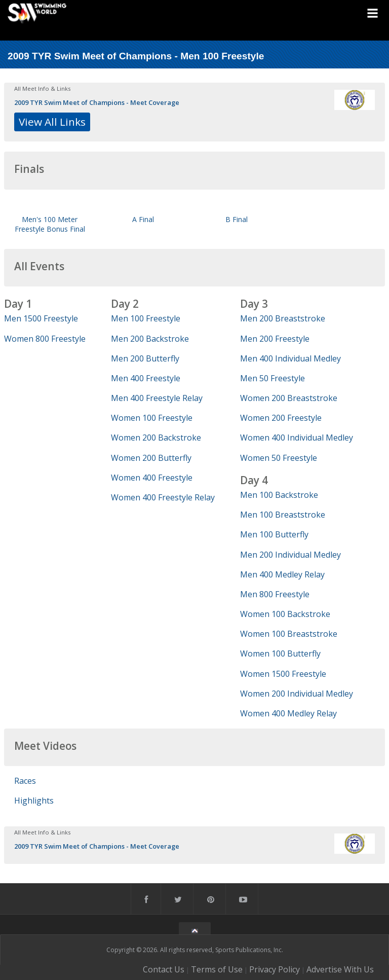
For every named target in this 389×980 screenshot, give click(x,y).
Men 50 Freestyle (273, 378)
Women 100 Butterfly (280, 654)
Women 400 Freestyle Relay (163, 497)
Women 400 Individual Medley (297, 438)
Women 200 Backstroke (156, 438)
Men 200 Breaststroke (283, 318)
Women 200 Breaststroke (289, 398)
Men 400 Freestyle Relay (157, 398)
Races (25, 781)
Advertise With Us (340, 969)
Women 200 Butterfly (151, 458)
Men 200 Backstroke (150, 339)
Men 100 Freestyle (146, 318)
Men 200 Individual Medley (290, 555)
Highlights (34, 801)
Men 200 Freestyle (275, 339)
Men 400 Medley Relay (282, 574)
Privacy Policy (275, 969)
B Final (237, 219)
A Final (143, 219)
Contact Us (164, 969)
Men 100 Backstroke (279, 495)
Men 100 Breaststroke (283, 515)
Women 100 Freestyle (152, 418)
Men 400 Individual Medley (290, 358)
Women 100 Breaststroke (289, 634)
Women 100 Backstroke (285, 614)
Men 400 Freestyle (146, 378)
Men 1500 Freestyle (41, 318)
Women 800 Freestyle (45, 339)
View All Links (52, 122)
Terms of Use (217, 969)
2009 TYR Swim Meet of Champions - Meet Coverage (97, 102)
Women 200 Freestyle (281, 418)
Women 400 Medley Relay (288, 713)
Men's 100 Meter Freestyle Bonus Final (50, 224)
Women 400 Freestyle (152, 478)
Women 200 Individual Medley (297, 694)
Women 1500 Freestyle (283, 674)
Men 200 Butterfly (145, 358)
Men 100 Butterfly (274, 534)
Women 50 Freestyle (279, 458)
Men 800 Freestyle (275, 594)
